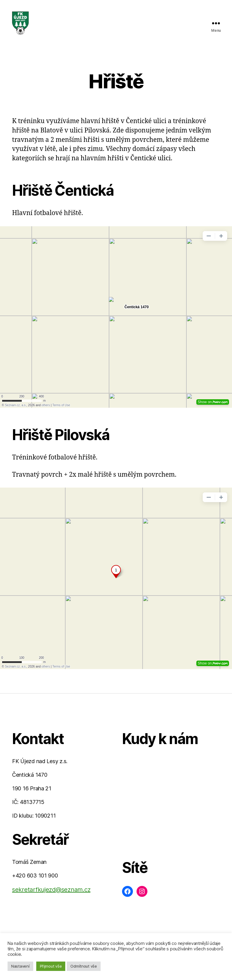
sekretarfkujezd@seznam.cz (51, 894)
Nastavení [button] (20, 966)
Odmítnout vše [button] (84, 966)
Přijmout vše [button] (51, 966)
